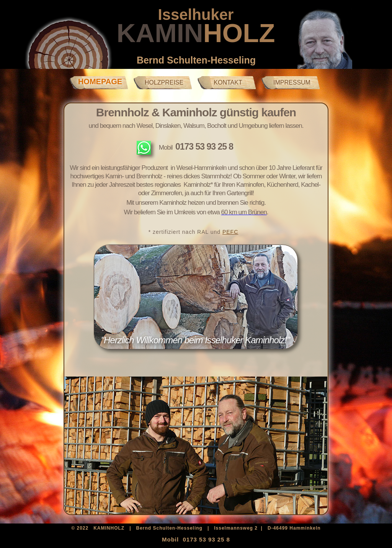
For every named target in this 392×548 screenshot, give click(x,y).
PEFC (230, 232)
